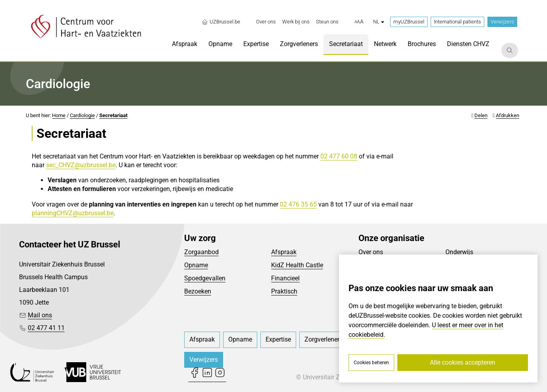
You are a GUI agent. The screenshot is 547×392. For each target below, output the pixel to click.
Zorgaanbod (201, 252)
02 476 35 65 (298, 204)
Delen (481, 115)
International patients (457, 22)
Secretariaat (113, 115)
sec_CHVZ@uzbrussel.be (81, 165)
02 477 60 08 (339, 156)
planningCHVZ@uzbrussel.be (73, 213)
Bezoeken (198, 291)
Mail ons (40, 315)
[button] (359, 22)
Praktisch (284, 291)
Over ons (371, 252)
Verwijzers (502, 22)
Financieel (285, 278)
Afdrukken (508, 115)
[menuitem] (266, 22)
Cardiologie (82, 115)
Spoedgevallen (205, 278)
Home (59, 115)
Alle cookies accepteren (463, 362)
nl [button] (378, 22)
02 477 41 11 (46, 328)
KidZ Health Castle (297, 265)
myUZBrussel (409, 22)
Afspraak (284, 252)
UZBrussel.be (221, 22)
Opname (196, 265)
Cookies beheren (371, 363)
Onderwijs (459, 252)
